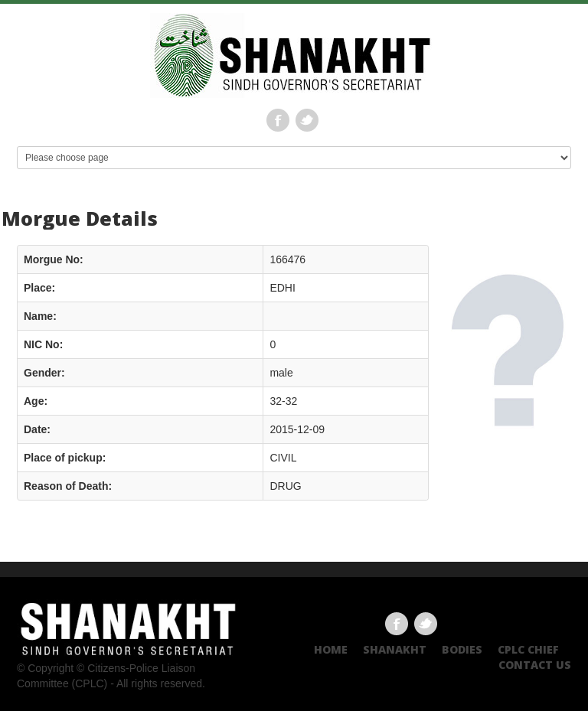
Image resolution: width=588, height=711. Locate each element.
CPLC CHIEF (528, 649)
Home (331, 649)
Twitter (307, 120)
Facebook (278, 120)
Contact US (535, 665)
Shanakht (395, 649)
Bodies (462, 649)
